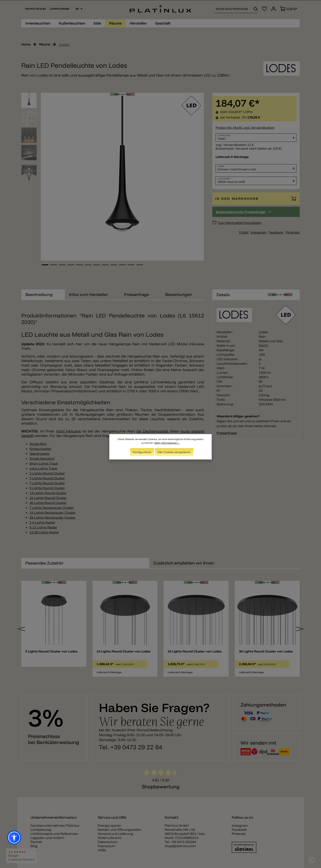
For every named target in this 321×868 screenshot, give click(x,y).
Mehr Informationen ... (167, 443)
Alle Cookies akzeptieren (174, 452)
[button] (14, 838)
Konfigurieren (142, 452)
